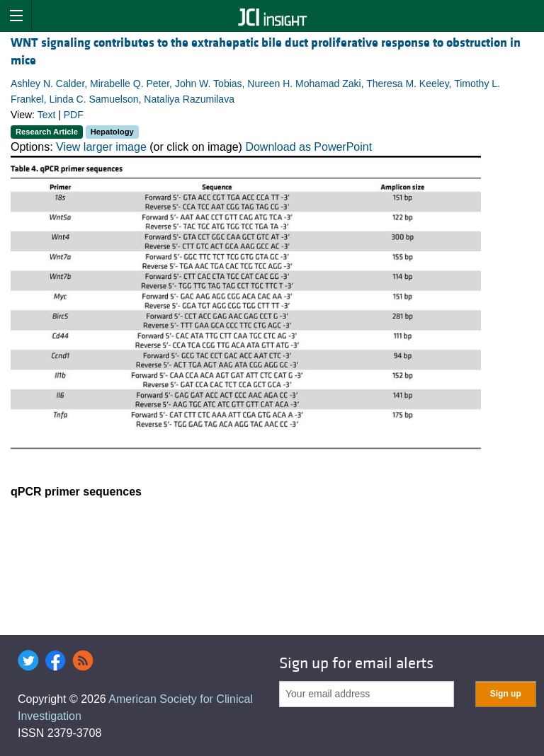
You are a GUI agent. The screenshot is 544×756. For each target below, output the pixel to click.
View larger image (101, 147)
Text (47, 115)
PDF (74, 115)
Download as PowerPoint (308, 147)
